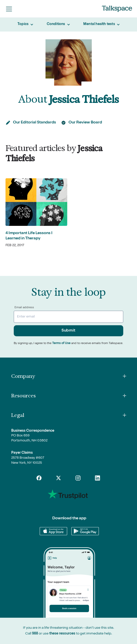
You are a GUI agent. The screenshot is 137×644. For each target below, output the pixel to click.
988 (35, 634)
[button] (9, 9)
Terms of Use (61, 344)
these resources (62, 634)
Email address (24, 308)
